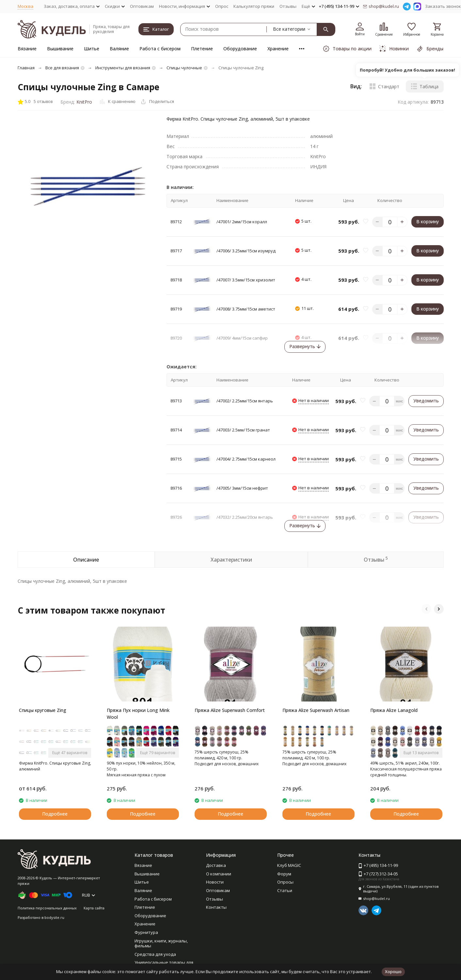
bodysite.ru (54, 917)
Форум (284, 874)
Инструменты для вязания (123, 68)
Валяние (119, 49)
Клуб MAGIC (289, 865)
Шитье (92, 49)
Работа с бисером (160, 49)
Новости (215, 882)
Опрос (222, 6)
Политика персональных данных (47, 908)
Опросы (285, 882)
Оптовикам (142, 6)
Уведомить (426, 401)
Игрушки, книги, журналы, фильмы (161, 943)
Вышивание (60, 49)
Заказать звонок (443, 6)
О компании (219, 874)
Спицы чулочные (184, 68)
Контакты (216, 907)
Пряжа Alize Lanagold (394, 710)
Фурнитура (146, 932)
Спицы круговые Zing (43, 710)
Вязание (27, 49)
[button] (426, 609)
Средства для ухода (155, 954)
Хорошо (393, 972)
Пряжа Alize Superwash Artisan (316, 710)
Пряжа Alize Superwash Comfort (230, 710)
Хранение (278, 49)
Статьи (285, 890)
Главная (26, 68)
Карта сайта (94, 908)
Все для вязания (62, 68)
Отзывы (288, 6)
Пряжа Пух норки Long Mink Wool (138, 714)
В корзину (428, 221)
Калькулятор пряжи (254, 6)
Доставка (216, 865)
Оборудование (240, 49)
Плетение (202, 49)
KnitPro (84, 102)
